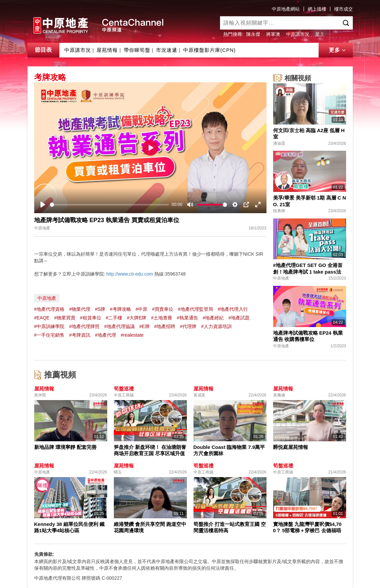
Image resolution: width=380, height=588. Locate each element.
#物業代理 (80, 309)
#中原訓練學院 (49, 326)
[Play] (43, 205)
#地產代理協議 (119, 326)
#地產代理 (106, 335)
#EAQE (42, 318)
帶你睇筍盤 (137, 50)
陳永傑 (253, 34)
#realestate (132, 335)
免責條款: (44, 554)
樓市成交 (343, 9)
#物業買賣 (65, 318)
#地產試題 (239, 318)
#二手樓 (114, 318)
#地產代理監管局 (195, 309)
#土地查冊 (162, 318)
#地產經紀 (213, 318)
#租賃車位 (91, 318)
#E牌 (145, 326)
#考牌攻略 (120, 309)
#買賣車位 (163, 309)
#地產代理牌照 (84, 326)
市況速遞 (167, 50)
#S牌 (100, 309)
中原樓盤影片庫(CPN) (210, 50)
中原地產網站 (286, 9)
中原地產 (47, 298)
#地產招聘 (165, 326)
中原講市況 (298, 34)
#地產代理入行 (233, 309)
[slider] (110, 205)
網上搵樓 (317, 9)
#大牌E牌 (137, 318)
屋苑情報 (107, 50)
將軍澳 (273, 34)
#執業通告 (188, 318)
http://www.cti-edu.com (130, 274)
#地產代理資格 (49, 309)
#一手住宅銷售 (49, 335)
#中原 (142, 309)
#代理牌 (188, 326)
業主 (320, 34)
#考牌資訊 (80, 335)
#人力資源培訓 (216, 326)
